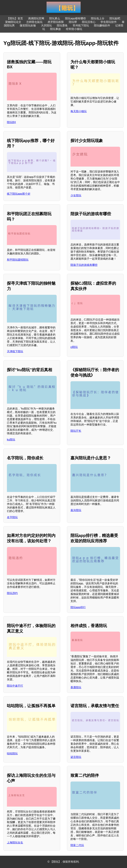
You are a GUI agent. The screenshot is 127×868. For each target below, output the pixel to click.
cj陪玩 (74, 347)
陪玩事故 (55, 29)
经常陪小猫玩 (74, 29)
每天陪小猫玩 (79, 111)
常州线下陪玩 (81, 25)
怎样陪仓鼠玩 (34, 22)
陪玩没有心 (89, 22)
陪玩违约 (12, 593)
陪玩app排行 (78, 607)
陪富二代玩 (77, 845)
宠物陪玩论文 (13, 22)
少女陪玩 (76, 195)
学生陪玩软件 (109, 22)
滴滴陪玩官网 (36, 18)
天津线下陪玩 (15, 351)
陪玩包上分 (98, 18)
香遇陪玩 (76, 687)
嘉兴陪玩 (76, 510)
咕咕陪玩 (12, 754)
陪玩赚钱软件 (102, 25)
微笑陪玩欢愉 (28, 25)
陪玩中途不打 (15, 686)
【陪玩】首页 (15, 18)
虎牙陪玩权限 (56, 22)
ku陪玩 (11, 440)
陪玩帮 (73, 22)
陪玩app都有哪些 (75, 18)
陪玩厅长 (76, 431)
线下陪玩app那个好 (19, 194)
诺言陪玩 (76, 757)
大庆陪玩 (46, 25)
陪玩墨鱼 (62, 25)
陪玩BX (11, 122)
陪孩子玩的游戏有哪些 (84, 265)
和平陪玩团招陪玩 (18, 260)
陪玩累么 (55, 18)
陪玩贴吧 (115, 18)
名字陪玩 (12, 517)
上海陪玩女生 (15, 843)
